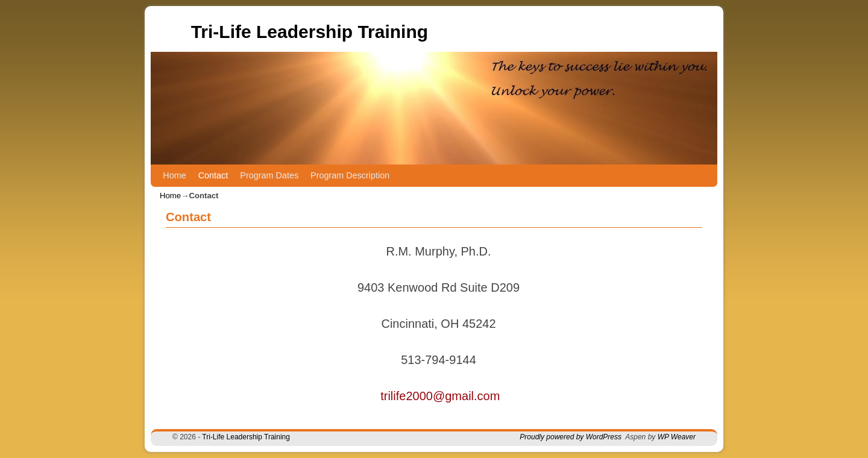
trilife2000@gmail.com (440, 396)
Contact (213, 175)
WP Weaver (677, 437)
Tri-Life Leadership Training (310, 32)
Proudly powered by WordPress (571, 437)
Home (174, 175)
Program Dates (269, 175)
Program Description (350, 175)
